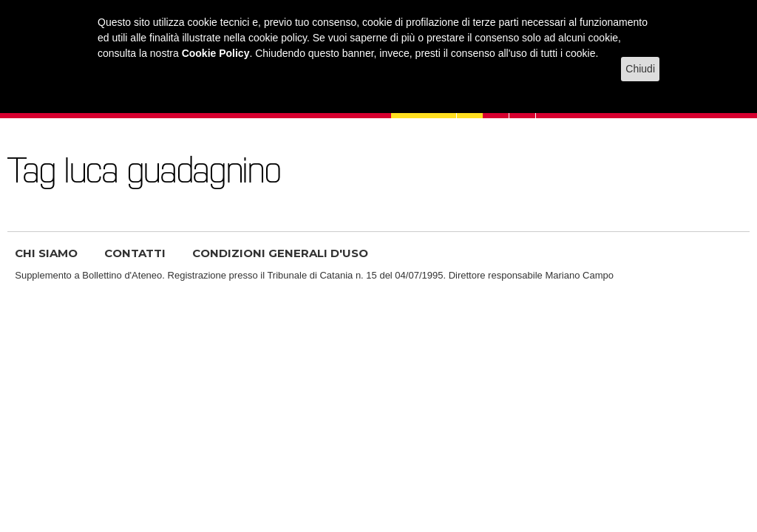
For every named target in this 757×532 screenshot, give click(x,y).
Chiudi (640, 69)
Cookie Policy (216, 53)
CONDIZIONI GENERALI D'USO (280, 253)
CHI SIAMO (46, 253)
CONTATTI (135, 253)
